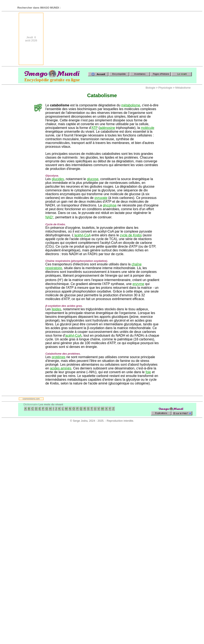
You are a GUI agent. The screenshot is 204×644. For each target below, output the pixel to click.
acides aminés (61, 368)
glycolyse (110, 205)
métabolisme (131, 105)
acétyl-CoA (82, 235)
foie (148, 372)
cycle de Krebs (131, 235)
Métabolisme (183, 88)
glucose (93, 179)
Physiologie (165, 88)
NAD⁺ (49, 217)
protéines (59, 357)
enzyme (138, 284)
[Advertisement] (164, 39)
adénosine (107, 128)
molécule (147, 128)
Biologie (150, 88)
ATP (94, 128)
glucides (58, 179)
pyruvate (101, 198)
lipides (56, 309)
